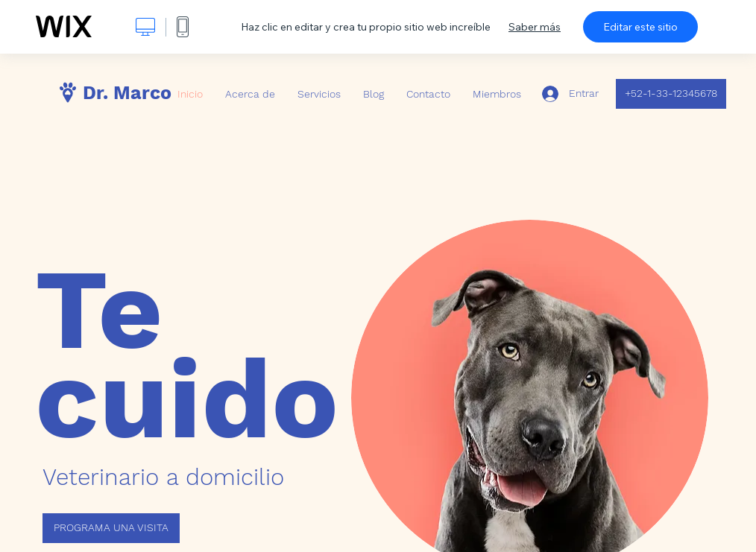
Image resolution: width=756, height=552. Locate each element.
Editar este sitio (640, 27)
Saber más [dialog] (535, 27)
